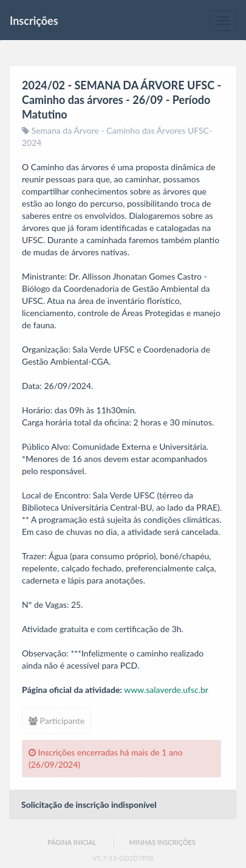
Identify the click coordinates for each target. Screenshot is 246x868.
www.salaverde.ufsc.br (166, 690)
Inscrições (34, 21)
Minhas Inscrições (162, 842)
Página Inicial (72, 842)
